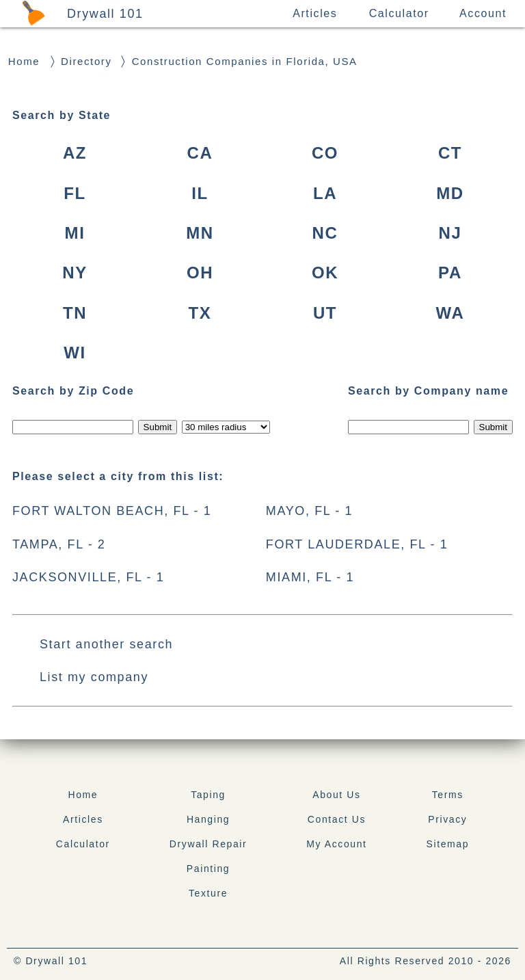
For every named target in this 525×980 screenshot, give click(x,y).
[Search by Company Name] (408, 427)
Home (24, 61)
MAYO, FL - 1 (309, 511)
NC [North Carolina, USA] (325, 233)
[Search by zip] (73, 427)
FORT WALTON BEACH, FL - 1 (112, 511)
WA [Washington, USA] (450, 313)
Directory (86, 61)
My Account (336, 844)
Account (483, 13)
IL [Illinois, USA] (200, 193)
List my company (94, 677)
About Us (336, 795)
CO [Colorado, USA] (325, 153)
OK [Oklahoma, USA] (325, 273)
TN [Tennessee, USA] (75, 313)
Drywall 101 (105, 14)
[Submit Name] (493, 427)
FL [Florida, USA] (75, 193)
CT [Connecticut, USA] (450, 153)
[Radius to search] (226, 427)
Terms (448, 795)
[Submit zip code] (158, 427)
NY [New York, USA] (75, 273)
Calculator (399, 13)
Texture (208, 893)
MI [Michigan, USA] (75, 233)
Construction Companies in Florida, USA (245, 61)
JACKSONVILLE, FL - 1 (88, 577)
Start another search (106, 644)
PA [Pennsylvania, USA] (450, 273)
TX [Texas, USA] (200, 313)
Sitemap (448, 844)
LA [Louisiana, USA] (325, 193)
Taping (208, 795)
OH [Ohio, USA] (200, 273)
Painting (208, 869)
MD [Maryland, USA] (450, 193)
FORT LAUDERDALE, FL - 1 (357, 544)
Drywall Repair (208, 844)
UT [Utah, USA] (325, 313)
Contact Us (337, 819)
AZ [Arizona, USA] (75, 153)
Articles (315, 13)
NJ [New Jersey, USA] (450, 233)
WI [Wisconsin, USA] (75, 353)
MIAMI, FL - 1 (310, 577)
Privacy (447, 819)
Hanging (208, 819)
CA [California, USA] (200, 153)
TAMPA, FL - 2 (59, 544)
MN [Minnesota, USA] (200, 233)
